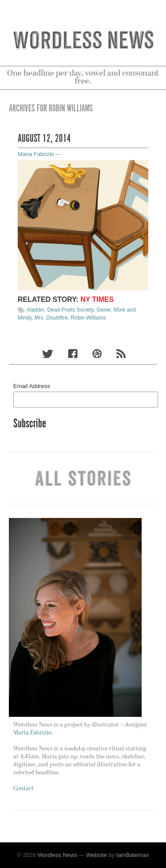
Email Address (32, 386)
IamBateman (133, 855)
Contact (23, 789)
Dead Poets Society (71, 310)
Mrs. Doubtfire (51, 318)
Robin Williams (88, 318)
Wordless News (58, 855)
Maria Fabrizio (36, 154)
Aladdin (35, 310)
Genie (104, 310)
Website (97, 855)
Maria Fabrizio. (33, 733)
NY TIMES (97, 299)
